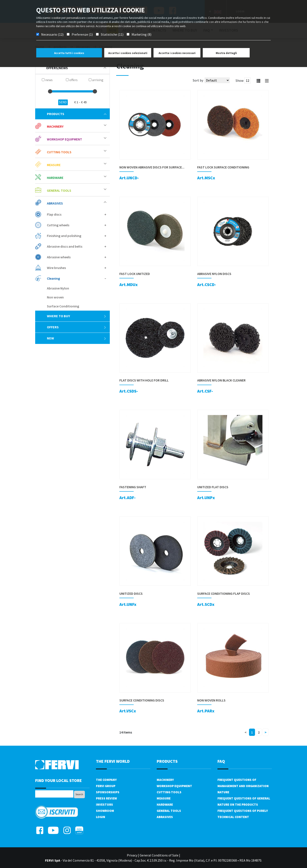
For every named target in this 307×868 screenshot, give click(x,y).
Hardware (55, 178)
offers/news (76, 68)
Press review (106, 798)
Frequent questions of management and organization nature (243, 786)
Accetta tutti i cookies (69, 53)
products (77, 114)
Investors (104, 804)
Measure (54, 165)
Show (240, 80)
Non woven (55, 297)
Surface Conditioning (63, 306)
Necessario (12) (52, 34)
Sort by (198, 80)
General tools (59, 190)
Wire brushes (56, 268)
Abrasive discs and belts (65, 246)
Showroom (105, 811)
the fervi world (113, 761)
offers (77, 327)
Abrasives (55, 203)
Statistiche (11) (112, 34)
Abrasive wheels (59, 257)
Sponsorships (108, 792)
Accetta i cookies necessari (177, 53)
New (77, 338)
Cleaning (53, 278)
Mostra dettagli (226, 53)
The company (106, 780)
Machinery (55, 126)
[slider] (50, 91)
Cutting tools (59, 152)
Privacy (132, 855)
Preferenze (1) (82, 34)
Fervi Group (106, 786)
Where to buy (77, 316)
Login (101, 817)
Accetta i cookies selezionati (128, 53)
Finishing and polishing (64, 236)
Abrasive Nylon (58, 288)
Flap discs (54, 214)
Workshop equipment (64, 139)
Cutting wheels (58, 225)
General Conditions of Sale (159, 855)
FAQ (221, 761)
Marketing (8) (141, 34)
